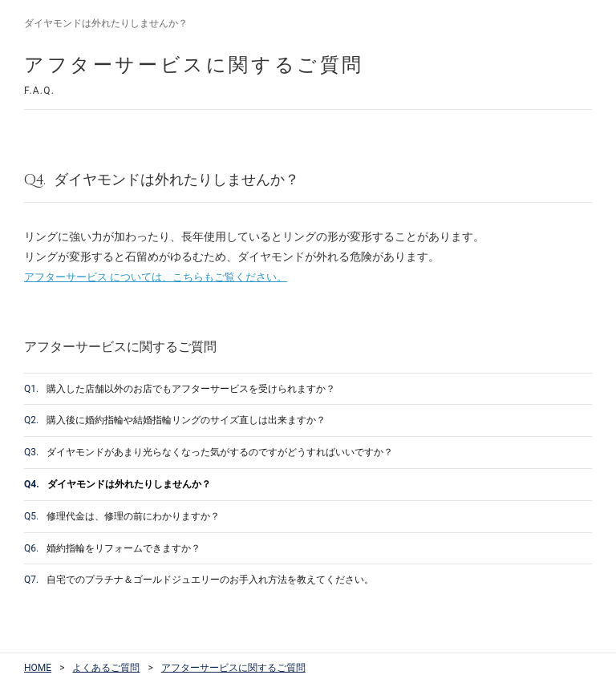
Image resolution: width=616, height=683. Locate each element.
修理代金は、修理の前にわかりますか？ (122, 516)
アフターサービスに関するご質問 (233, 668)
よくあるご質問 (106, 668)
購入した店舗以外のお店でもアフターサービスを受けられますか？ (180, 389)
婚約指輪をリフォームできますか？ (112, 548)
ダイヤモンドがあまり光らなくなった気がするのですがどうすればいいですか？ (209, 452)
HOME (38, 668)
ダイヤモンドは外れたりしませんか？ (118, 484)
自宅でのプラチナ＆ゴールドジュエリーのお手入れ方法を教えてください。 (199, 580)
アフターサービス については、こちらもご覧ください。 (156, 277)
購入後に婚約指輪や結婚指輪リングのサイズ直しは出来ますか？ (175, 420)
